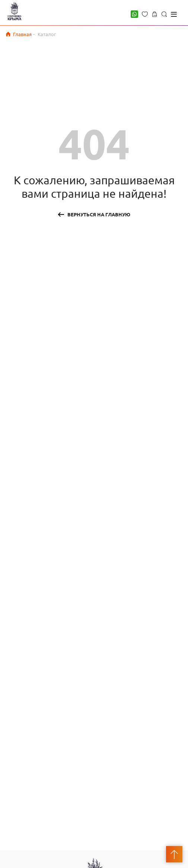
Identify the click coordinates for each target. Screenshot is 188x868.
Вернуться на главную (99, 214)
